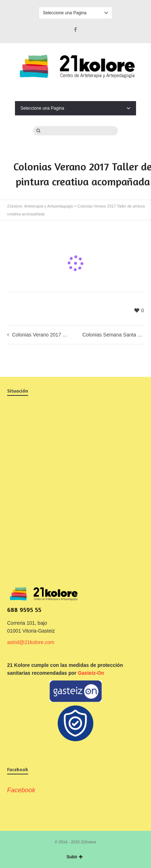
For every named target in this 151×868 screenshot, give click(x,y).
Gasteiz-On (91, 673)
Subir (75, 857)
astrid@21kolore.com (31, 642)
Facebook (75, 30)
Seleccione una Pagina (75, 13)
